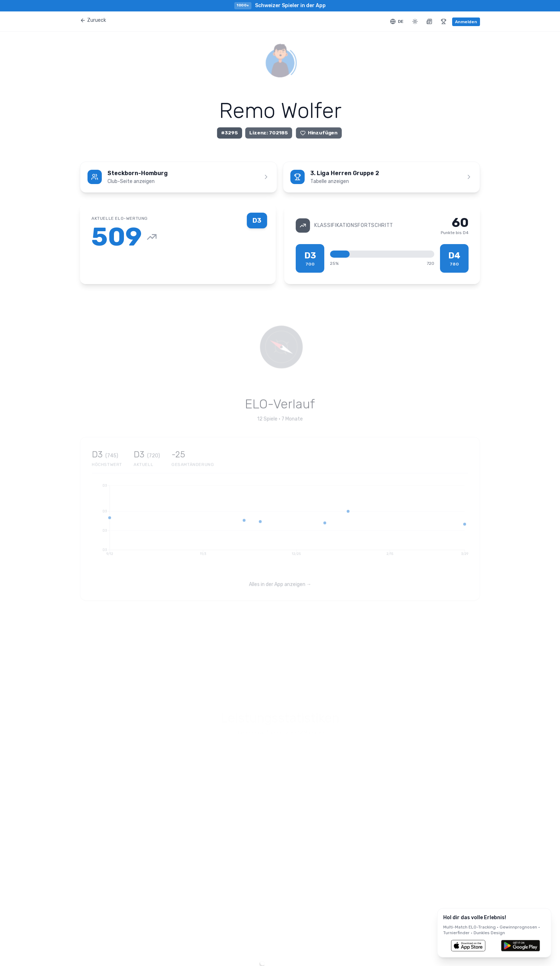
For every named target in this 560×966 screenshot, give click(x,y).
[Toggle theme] (415, 21)
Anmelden (466, 22)
